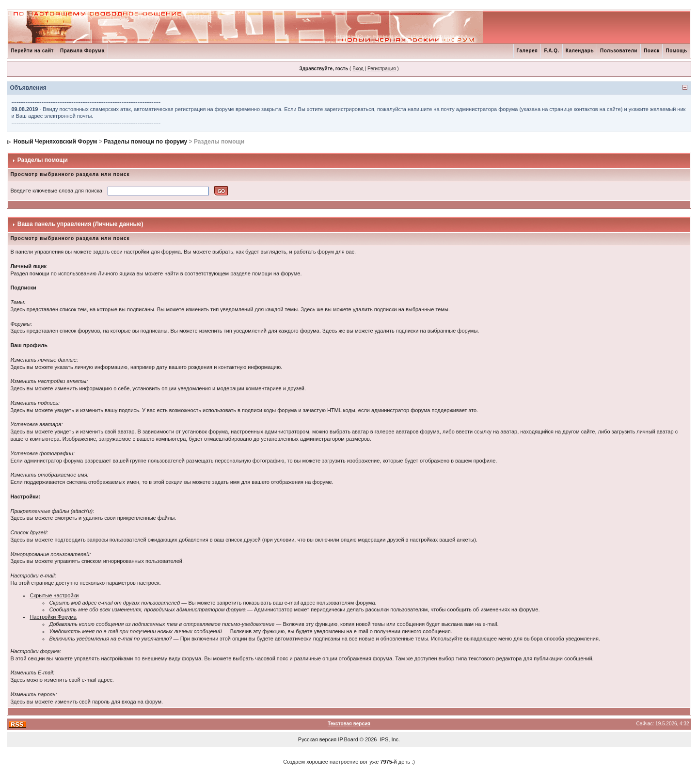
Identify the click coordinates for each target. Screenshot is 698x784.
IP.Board (348, 739)
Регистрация (381, 69)
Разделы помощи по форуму (145, 142)
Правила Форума (82, 51)
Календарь (580, 51)
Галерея (527, 51)
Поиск (652, 51)
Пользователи (619, 51)
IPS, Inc (389, 739)
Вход (358, 69)
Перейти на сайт (32, 51)
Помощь (676, 51)
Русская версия (317, 739)
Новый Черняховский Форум (56, 142)
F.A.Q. (551, 51)
